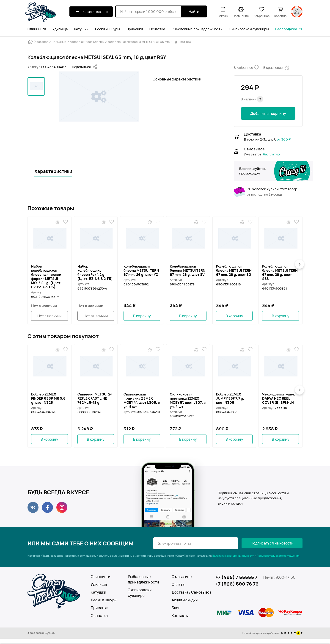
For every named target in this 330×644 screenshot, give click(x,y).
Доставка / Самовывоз (188, 593)
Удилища (60, 29)
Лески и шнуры (107, 29)
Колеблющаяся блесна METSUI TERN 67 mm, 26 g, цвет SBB (280, 272)
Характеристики (53, 171)
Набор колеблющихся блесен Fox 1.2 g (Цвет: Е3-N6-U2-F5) (95, 272)
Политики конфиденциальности (233, 556)
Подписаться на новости (280, 544)
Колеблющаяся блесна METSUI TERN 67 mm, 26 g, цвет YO (141, 270)
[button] (300, 264)
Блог (176, 608)
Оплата (178, 585)
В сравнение (277, 68)
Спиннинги (37, 29)
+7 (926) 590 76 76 (237, 585)
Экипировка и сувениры (249, 29)
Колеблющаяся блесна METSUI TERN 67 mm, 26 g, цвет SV (188, 270)
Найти (194, 11)
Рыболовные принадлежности (197, 29)
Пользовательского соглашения (278, 556)
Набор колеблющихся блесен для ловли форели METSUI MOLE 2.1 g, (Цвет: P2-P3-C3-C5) (46, 276)
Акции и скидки (185, 601)
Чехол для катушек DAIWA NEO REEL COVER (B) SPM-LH (278, 398)
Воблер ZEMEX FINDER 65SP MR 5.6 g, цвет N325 (48, 398)
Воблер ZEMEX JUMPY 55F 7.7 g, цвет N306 (230, 398)
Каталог (42, 42)
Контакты (180, 616)
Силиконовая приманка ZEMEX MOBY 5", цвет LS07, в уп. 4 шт (188, 401)
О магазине (182, 577)
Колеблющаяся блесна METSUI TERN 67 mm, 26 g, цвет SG (234, 270)
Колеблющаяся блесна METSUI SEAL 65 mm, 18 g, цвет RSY (149, 42)
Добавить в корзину (268, 113)
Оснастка (157, 29)
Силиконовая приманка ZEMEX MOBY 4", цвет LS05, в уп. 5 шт (142, 401)
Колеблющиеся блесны (87, 42)
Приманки (135, 29)
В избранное (246, 68)
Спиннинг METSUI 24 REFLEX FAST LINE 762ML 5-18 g (95, 398)
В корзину (142, 316)
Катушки (81, 29)
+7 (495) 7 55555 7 (236, 578)
